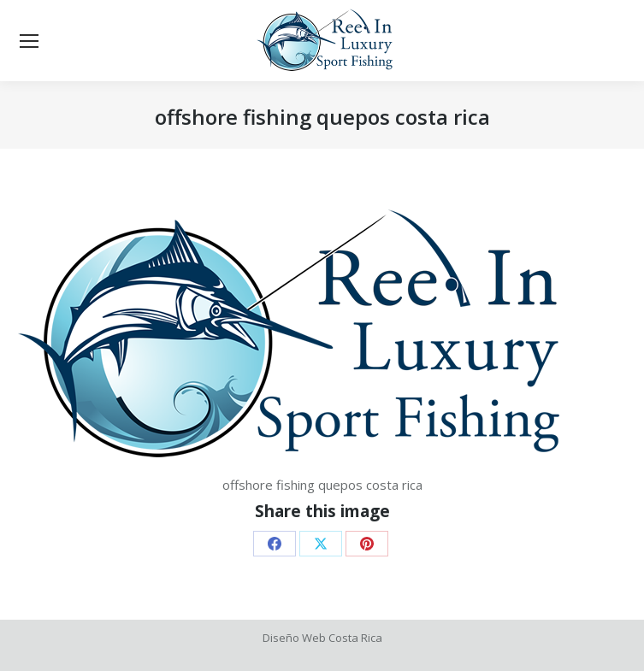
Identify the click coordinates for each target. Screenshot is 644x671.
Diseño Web (294, 638)
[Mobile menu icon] (29, 41)
